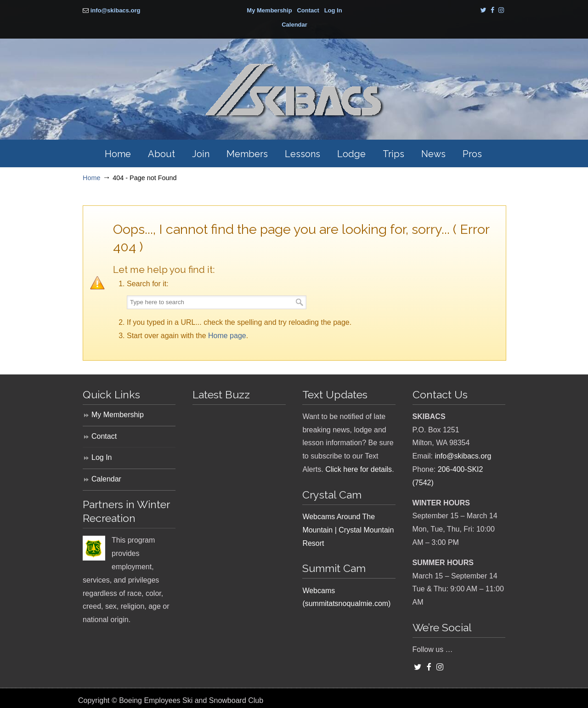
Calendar (294, 25)
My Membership (269, 10)
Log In (333, 10)
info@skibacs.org (116, 10)
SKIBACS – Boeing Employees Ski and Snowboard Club (294, 91)
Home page (227, 336)
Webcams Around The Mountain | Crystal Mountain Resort (348, 530)
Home (91, 178)
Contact (308, 10)
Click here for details (359, 469)
